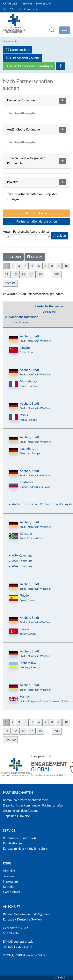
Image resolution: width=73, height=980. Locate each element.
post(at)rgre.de (23, 942)
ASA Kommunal (23, 556)
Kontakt (9, 9)
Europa (33, 386)
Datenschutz (28, 9)
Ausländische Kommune (22, 317)
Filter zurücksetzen (36, 213)
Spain (23, 600)
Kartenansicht (17, 50)
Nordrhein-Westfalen (40, 341)
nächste (10, 283)
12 (15, 274)
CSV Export (13, 257)
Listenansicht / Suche (22, 58)
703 (57, 274)
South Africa (27, 538)
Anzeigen (60, 236)
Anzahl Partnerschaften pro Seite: (26, 232)
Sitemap (60, 978)
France (24, 386)
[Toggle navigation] (65, 30)
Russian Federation (30, 487)
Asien (31, 352)
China (23, 352)
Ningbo (25, 348)
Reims (24, 415)
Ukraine (25, 668)
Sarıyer (25, 629)
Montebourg (28, 381)
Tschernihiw (28, 663)
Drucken (35, 257)
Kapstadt (26, 534)
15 (40, 274)
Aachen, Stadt (29, 336)
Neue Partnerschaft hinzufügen (29, 66)
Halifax (25, 697)
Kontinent (25, 323)
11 (7, 274)
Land (15, 323)
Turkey (24, 634)
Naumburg (27, 449)
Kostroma (26, 482)
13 (23, 274)
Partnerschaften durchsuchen (37, 222)
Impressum (44, 4)
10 (66, 266)
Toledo (24, 596)
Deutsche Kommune (49, 306)
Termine (27, 4)
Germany (25, 453)
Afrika (39, 538)
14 (32, 274)
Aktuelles (10, 4)
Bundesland (49, 312)
